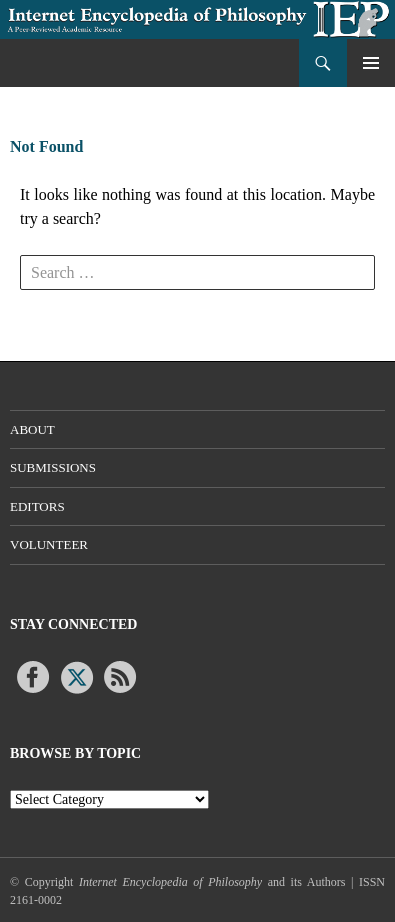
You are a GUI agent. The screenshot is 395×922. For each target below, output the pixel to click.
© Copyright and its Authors (180, 882)
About (32, 429)
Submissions (53, 467)
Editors (37, 506)
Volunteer (49, 544)
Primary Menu (371, 63)
